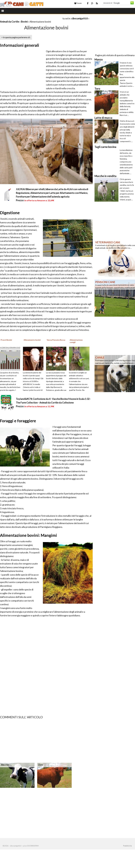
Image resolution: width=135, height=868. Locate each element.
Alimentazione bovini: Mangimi (28, 535)
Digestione (10, 213)
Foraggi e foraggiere (18, 421)
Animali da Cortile (10, 22)
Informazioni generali (20, 45)
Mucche (5, 765)
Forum (78, 3)
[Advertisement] (31, 18)
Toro (40, 765)
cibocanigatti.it (80, 18)
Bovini (24, 22)
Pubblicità (127, 846)
